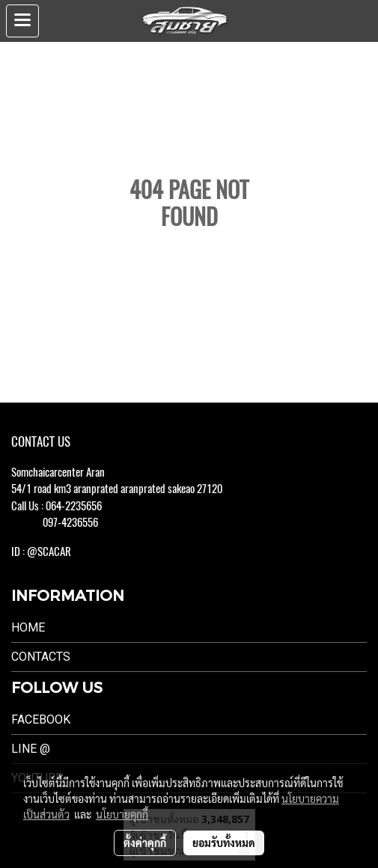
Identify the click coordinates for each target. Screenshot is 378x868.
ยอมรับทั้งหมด (224, 843)
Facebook (41, 719)
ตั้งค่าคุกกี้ (145, 843)
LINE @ (31, 749)
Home (28, 627)
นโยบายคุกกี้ (122, 814)
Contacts (41, 657)
